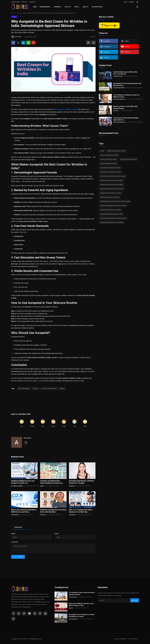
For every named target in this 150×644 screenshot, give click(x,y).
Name (13, 533)
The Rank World (118, 76)
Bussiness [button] (58, 7)
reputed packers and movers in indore (112, 222)
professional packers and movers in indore (113, 206)
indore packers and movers (129, 159)
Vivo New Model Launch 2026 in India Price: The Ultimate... (125, 73)
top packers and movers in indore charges (113, 176)
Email (56, 533)
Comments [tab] (18, 527)
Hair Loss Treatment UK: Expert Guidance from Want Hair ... (81, 511)
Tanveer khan (73, 597)
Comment (15, 542)
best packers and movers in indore (111, 172)
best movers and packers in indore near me (113, 218)
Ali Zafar (116, 111)
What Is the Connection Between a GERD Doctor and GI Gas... (24, 511)
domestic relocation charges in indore (111, 214)
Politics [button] (68, 7)
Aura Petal (27, 438)
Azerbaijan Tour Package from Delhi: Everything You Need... (82, 615)
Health (19, 13)
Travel (102, 151)
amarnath (43, 515)
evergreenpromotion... (120, 88)
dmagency (72, 486)
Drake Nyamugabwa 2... (120, 99)
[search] (137, 7)
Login (125, 2)
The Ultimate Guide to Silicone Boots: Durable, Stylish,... (82, 594)
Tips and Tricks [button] (98, 7)
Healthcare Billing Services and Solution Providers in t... (23, 482)
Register (132, 2)
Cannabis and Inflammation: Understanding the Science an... (52, 482)
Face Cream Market (24, 388)
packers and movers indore (108, 159)
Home (35, 7)
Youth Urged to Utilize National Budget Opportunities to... (126, 119)
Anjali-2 (42, 486)
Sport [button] (77, 7)
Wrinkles (62, 388)
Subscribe (135, 600)
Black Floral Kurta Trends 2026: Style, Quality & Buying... (125, 107)
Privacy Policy (133, 639)
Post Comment (18, 557)
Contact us (32, 2)
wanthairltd (72, 515)
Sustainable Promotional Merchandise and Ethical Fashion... (127, 84)
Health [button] (86, 7)
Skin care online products (49, 388)
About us (25, 2)
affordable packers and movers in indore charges (115, 201)
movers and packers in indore (109, 155)
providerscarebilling (17, 486)
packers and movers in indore (116, 151)
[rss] (13, 619)
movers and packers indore (108, 163)
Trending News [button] (45, 7)
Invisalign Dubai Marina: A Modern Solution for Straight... (82, 482)
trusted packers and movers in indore (111, 180)
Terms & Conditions (120, 639)
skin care (35, 388)
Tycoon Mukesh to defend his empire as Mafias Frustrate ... (126, 96)
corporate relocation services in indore (112, 189)
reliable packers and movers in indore (112, 184)
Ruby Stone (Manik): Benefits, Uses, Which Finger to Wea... (81, 605)
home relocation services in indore (111, 210)
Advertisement (16, 2)
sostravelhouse (73, 619)
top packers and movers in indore (110, 168)
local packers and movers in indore (111, 193)
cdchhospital (15, 515)
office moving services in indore (110, 197)
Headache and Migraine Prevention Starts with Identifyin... (53, 511)
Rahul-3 (71, 608)
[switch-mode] (137, 2)
